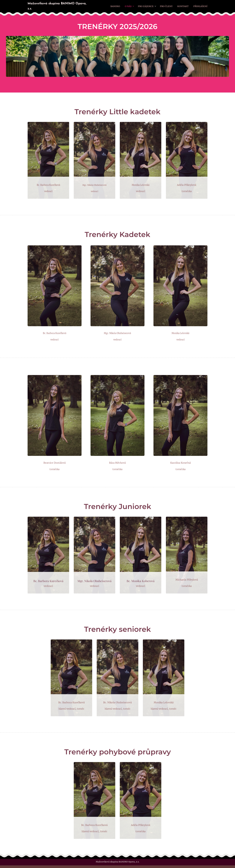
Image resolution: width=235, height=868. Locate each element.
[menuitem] (117, 6)
